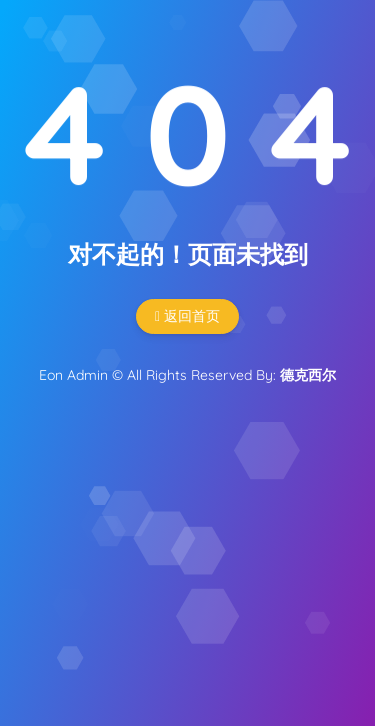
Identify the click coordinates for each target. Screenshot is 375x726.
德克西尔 (308, 375)
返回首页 (187, 316)
